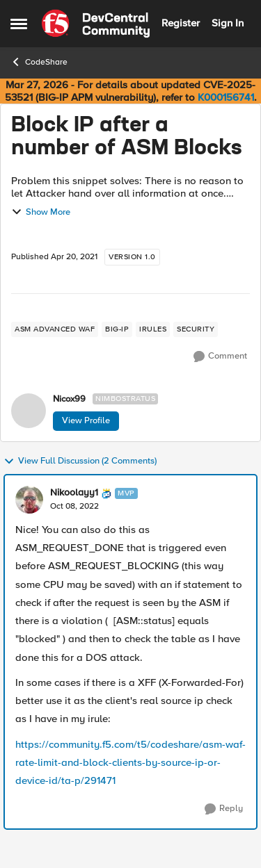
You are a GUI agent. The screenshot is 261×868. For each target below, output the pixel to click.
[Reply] (224, 809)
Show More (41, 212)
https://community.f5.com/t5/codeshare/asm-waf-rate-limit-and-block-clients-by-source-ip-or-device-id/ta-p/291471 (130, 763)
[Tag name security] (196, 329)
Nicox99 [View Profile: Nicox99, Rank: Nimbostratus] (69, 399)
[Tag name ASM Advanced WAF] (55, 329)
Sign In (228, 23)
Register (181, 23)
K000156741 (226, 97)
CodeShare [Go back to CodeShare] (39, 62)
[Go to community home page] (96, 24)
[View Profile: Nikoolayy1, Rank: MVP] (29, 500)
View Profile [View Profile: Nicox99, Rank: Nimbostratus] (86, 420)
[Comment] (220, 357)
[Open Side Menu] (19, 24)
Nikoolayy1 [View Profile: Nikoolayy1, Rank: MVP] (74, 493)
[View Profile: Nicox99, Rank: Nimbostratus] (29, 411)
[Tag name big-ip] (117, 329)
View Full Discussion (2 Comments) (80, 461)
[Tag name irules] (153, 329)
